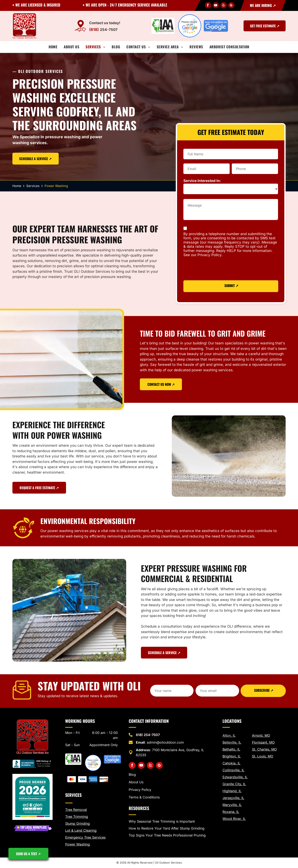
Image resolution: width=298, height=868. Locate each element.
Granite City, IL (234, 784)
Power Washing (77, 844)
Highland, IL (232, 791)
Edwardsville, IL (235, 777)
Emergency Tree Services (85, 837)
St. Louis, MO (263, 756)
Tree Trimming (77, 817)
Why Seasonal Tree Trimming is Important (162, 821)
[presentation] (215, 269)
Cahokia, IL (231, 763)
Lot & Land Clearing (81, 830)
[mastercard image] (72, 779)
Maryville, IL (232, 805)
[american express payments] (93, 779)
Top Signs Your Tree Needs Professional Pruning (167, 835)
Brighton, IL (232, 756)
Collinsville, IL (233, 770)
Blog (132, 774)
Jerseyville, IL (233, 798)
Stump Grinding (77, 823)
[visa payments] (82, 779)
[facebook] (208, 6)
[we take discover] (104, 779)
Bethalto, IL (231, 749)
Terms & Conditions (144, 797)
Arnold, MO (261, 735)
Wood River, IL (234, 819)
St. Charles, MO (264, 749)
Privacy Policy (140, 790)
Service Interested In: (202, 181)
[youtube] (216, 6)
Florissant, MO (263, 742)
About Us (136, 782)
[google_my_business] (231, 6)
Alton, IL (229, 735)
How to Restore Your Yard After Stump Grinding (167, 828)
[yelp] (224, 6)
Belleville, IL (232, 742)
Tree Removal (76, 810)
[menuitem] (53, 47)
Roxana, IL (231, 812)
